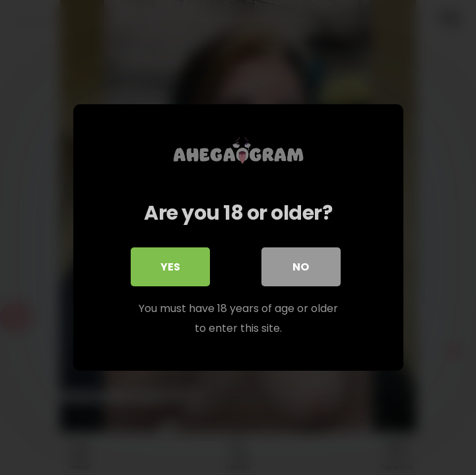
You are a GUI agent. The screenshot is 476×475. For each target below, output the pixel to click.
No (301, 267)
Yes (170, 267)
